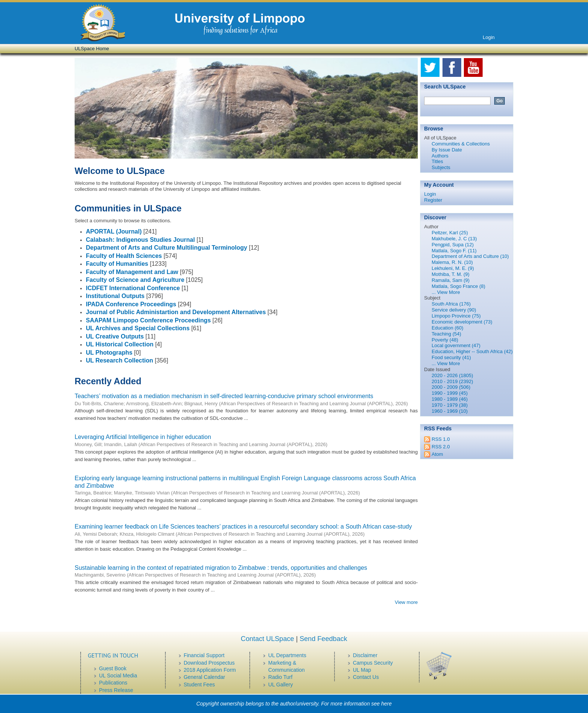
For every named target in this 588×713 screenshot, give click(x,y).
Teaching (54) (446, 334)
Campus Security (373, 663)
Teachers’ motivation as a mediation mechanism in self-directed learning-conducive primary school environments (224, 396)
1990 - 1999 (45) (450, 393)
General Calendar (205, 677)
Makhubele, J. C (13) (454, 239)
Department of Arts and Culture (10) (470, 256)
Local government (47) (456, 345)
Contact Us (366, 677)
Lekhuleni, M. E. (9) (453, 268)
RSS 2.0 (441, 447)
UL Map (362, 670)
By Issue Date (447, 150)
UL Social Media (118, 676)
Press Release (116, 690)
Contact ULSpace (267, 639)
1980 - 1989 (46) (450, 399)
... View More (446, 292)
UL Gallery (280, 685)
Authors (440, 156)
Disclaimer (365, 655)
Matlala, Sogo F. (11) (454, 251)
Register (433, 200)
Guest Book (113, 668)
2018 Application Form (210, 670)
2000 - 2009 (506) (451, 387)
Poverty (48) (445, 340)
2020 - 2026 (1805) (452, 375)
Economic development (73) (462, 322)
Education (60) (448, 328)
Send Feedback (323, 639)
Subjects (441, 167)
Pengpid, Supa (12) (453, 245)
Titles (437, 161)
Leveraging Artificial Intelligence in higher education (143, 437)
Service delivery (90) (454, 310)
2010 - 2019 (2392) (452, 381)
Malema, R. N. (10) (452, 262)
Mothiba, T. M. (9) (451, 274)
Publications (113, 683)
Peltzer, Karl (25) (450, 233)
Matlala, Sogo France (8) (458, 286)
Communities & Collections (461, 144)
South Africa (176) (451, 304)
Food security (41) (451, 357)
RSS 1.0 (441, 439)
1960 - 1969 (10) (450, 411)
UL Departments (287, 655)
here (387, 704)
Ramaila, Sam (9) (451, 280)
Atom (437, 454)
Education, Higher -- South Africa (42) (472, 351)
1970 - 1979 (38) (450, 405)
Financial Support (204, 655)
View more (406, 602)
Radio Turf (280, 677)
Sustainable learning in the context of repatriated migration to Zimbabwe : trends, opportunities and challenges (221, 568)
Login (489, 37)
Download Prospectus (209, 663)
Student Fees (199, 685)
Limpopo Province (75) (456, 316)
